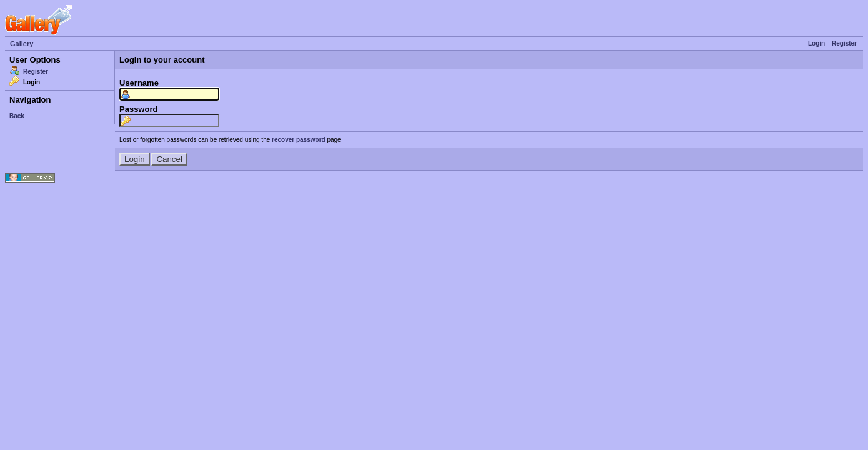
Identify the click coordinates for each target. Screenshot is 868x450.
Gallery (22, 44)
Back (17, 116)
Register (844, 43)
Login (816, 43)
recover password (299, 140)
